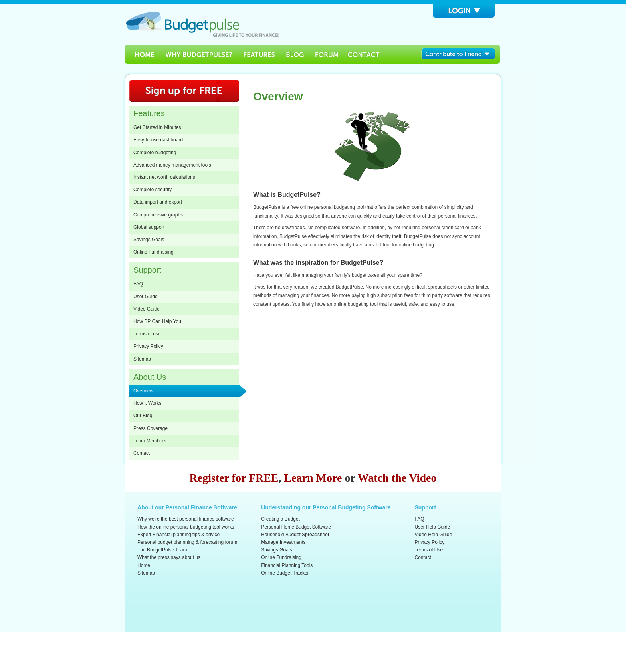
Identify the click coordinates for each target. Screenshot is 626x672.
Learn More (313, 478)
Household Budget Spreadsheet (295, 535)
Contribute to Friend (461, 54)
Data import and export (158, 202)
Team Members (150, 441)
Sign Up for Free (184, 91)
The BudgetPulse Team (162, 550)
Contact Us (365, 54)
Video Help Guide (434, 535)
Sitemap (142, 359)
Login (464, 11)
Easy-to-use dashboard (158, 140)
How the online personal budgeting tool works (186, 527)
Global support (149, 227)
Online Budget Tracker (285, 573)
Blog (295, 54)
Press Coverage (151, 428)
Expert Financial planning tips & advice (178, 535)
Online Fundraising (154, 252)
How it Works (147, 403)
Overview (143, 391)
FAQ (138, 284)
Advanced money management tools (172, 165)
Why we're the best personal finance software (186, 519)
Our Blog (143, 416)
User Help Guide (433, 527)
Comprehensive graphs (158, 215)
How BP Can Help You (157, 321)
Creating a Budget (280, 519)
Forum (327, 54)
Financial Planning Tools (287, 565)
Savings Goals (149, 240)
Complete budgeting (155, 153)
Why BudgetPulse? (199, 54)
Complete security (153, 190)
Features (260, 54)
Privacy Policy (148, 346)
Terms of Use (429, 550)
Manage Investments (283, 542)
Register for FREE (234, 478)
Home (142, 54)
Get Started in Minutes (157, 127)
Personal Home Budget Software (296, 527)
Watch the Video (397, 478)
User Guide (146, 297)
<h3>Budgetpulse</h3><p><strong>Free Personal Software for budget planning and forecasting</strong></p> (202, 24)
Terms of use (147, 334)
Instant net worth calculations (164, 177)
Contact (142, 453)
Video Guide (147, 309)
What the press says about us (169, 557)
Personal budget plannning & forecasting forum (187, 542)
